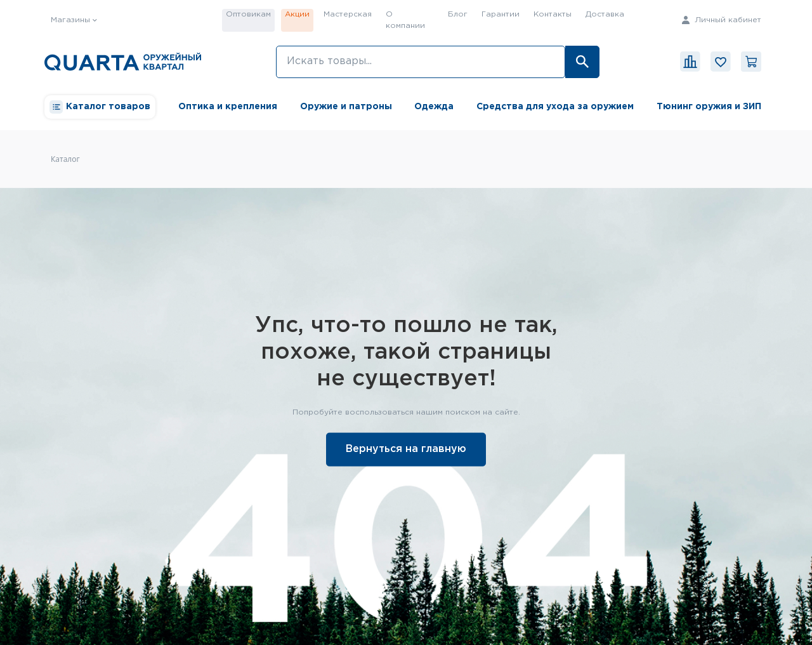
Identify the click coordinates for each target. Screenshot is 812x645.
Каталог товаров (100, 107)
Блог (458, 14)
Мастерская (348, 14)
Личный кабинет (722, 20)
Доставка (605, 14)
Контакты (553, 14)
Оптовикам (248, 14)
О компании (405, 20)
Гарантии (501, 14)
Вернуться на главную (406, 449)
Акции (297, 14)
